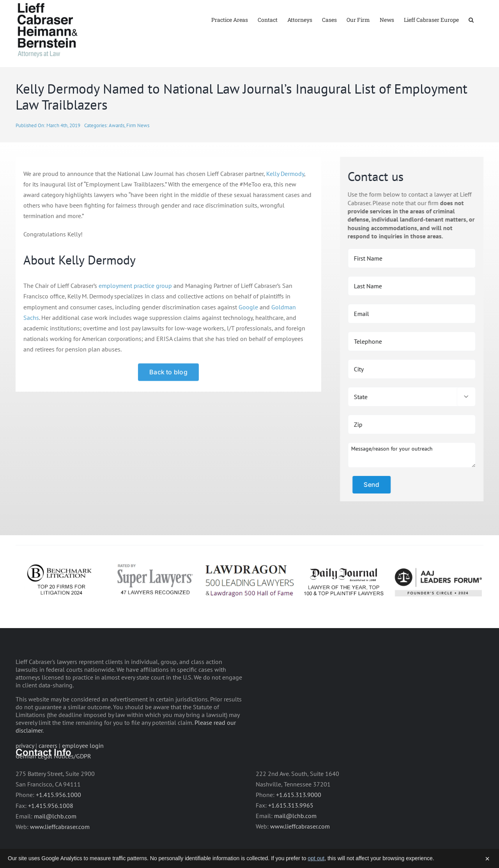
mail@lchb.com (55, 839)
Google (247, 330)
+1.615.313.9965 (291, 828)
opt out (316, 858)
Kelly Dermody (284, 196)
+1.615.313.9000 (299, 817)
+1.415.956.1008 (51, 828)
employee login (83, 768)
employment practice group (134, 309)
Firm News (138, 148)
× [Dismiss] (487, 859)
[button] (471, 19)
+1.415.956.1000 (58, 818)
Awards (117, 148)
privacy (25, 768)
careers (48, 768)
